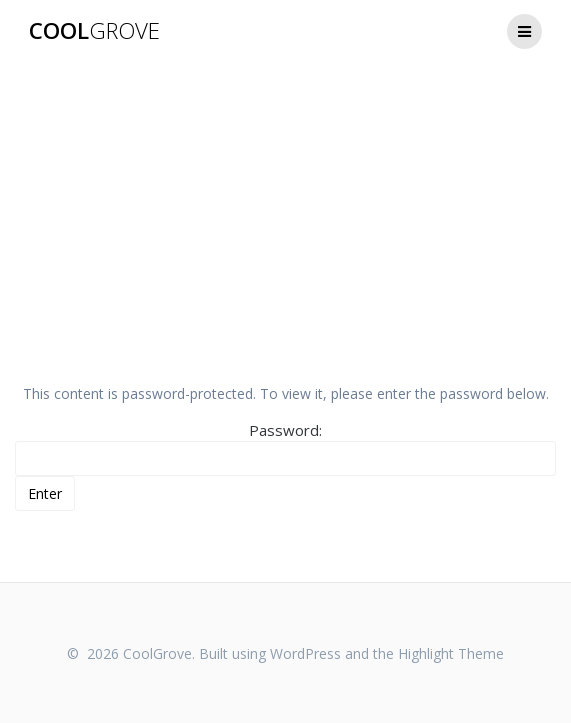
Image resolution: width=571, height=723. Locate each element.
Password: (285, 448)
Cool (94, 31)
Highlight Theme (451, 653)
